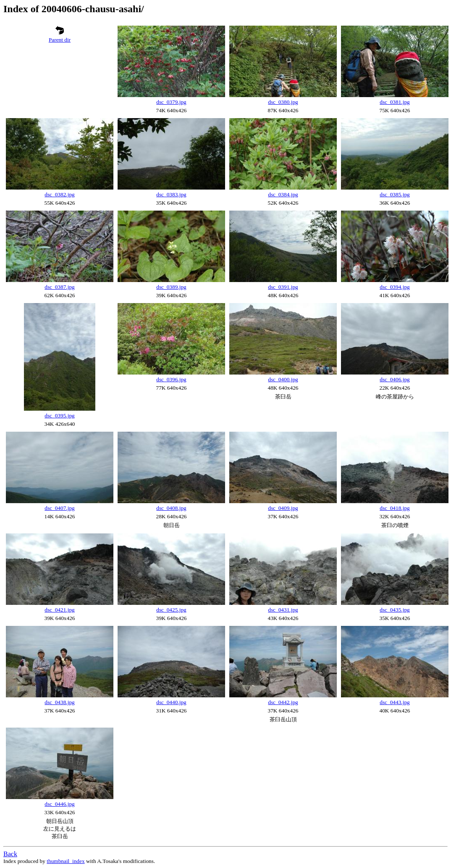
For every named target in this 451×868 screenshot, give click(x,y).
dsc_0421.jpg (59, 610)
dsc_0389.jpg (171, 287)
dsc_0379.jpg (171, 102)
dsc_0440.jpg (171, 702)
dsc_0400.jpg (283, 379)
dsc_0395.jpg (59, 416)
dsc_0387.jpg (59, 287)
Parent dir (60, 40)
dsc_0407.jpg (59, 508)
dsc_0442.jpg (283, 702)
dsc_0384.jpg (283, 194)
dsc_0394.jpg (395, 287)
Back (10, 854)
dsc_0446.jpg (59, 804)
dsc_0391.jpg (283, 287)
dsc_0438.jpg (59, 702)
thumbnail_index (66, 861)
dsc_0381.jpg (395, 102)
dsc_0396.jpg (171, 379)
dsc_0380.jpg (283, 102)
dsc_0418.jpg (395, 508)
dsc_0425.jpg (171, 610)
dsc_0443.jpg (395, 702)
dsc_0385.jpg (395, 194)
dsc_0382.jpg (59, 194)
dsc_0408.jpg (171, 508)
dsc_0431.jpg (283, 610)
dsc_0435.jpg (395, 610)
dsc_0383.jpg (171, 194)
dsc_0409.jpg (283, 508)
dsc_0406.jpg (395, 379)
